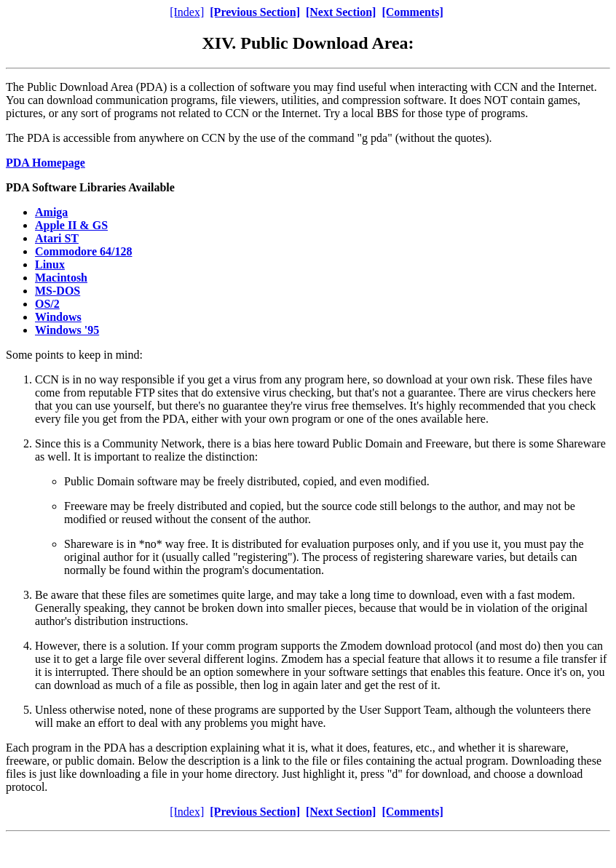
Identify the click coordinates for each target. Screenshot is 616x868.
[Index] (187, 12)
